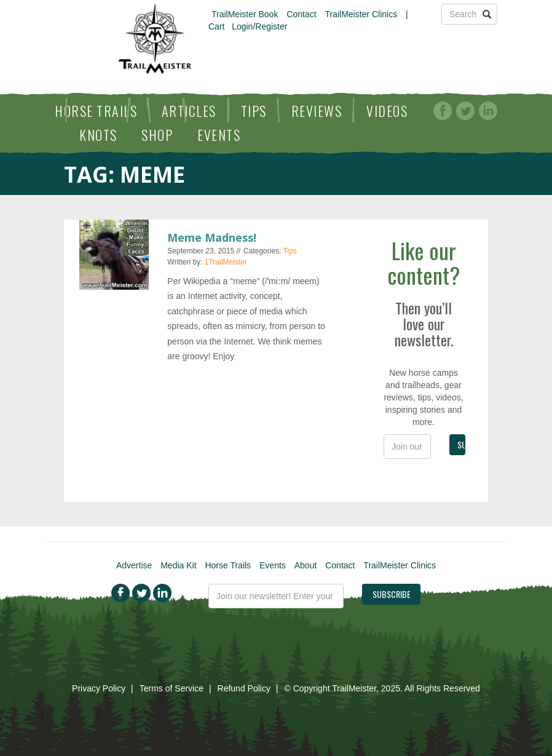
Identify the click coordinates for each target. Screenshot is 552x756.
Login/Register (259, 26)
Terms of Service (172, 688)
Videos (387, 111)
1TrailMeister (226, 262)
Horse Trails (96, 111)
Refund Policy (244, 688)
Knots (98, 135)
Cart (216, 26)
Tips (254, 111)
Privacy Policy (99, 688)
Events (219, 135)
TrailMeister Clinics (361, 14)
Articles (189, 111)
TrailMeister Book (245, 14)
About (306, 565)
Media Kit (178, 565)
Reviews (317, 111)
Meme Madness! (212, 237)
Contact (301, 14)
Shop (157, 135)
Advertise (134, 565)
